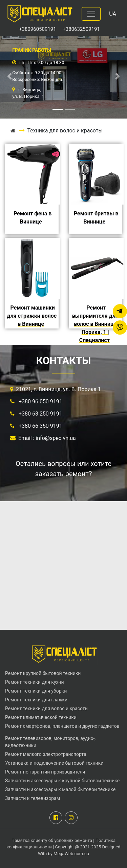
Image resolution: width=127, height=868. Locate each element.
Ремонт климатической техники (41, 717)
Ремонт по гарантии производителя (45, 772)
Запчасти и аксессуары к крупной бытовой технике (62, 781)
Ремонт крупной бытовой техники (43, 673)
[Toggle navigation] (91, 14)
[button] (9, 76)
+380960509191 (38, 29)
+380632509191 (81, 29)
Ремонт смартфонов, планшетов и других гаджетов (62, 726)
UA (113, 14)
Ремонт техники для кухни (35, 682)
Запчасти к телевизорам (33, 798)
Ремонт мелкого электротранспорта (46, 754)
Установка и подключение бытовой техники (54, 763)
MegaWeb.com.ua (71, 854)
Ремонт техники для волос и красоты (47, 708)
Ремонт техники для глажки (36, 700)
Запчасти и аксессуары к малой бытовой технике (60, 789)
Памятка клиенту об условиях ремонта (52, 840)
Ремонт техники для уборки (36, 691)
